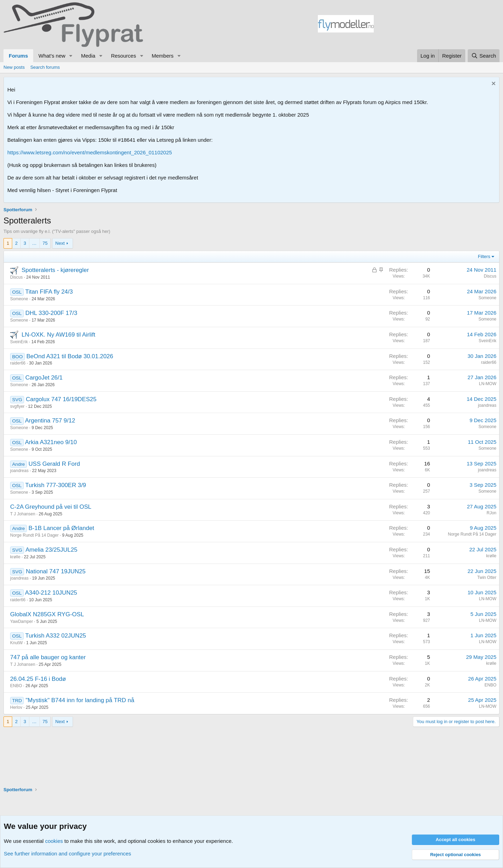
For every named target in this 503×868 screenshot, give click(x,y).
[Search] (484, 56)
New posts (14, 67)
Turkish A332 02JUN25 (56, 636)
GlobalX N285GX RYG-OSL (47, 614)
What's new (52, 56)
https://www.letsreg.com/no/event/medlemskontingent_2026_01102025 (90, 152)
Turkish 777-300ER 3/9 (56, 485)
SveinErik (19, 342)
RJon (491, 513)
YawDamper (21, 621)
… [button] (34, 243)
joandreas (487, 405)
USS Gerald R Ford (54, 464)
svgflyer (17, 406)
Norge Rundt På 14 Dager (34, 535)
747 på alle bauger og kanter (48, 657)
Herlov (16, 707)
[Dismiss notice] (493, 84)
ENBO (16, 686)
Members (163, 56)
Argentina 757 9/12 (50, 421)
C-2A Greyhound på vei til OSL (51, 507)
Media (88, 56)
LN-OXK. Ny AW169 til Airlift (59, 335)
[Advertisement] (437, 25)
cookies (54, 841)
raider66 (18, 363)
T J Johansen (23, 514)
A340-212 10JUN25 (51, 593)
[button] (71, 56)
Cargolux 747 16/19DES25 (61, 399)
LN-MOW (488, 384)
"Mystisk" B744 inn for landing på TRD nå (80, 700)
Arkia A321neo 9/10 (51, 442)
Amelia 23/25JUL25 (51, 550)
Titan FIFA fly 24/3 (49, 292)
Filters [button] (484, 256)
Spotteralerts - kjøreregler (55, 270)
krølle (15, 557)
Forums (18, 56)
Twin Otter (487, 578)
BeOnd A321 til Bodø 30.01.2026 (70, 356)
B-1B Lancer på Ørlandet (61, 528)
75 (45, 243)
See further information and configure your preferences (67, 854)
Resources (124, 56)
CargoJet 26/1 (44, 378)
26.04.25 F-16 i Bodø (38, 679)
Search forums (45, 67)
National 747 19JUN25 (56, 571)
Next (60, 243)
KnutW (16, 643)
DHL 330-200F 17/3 (51, 313)
